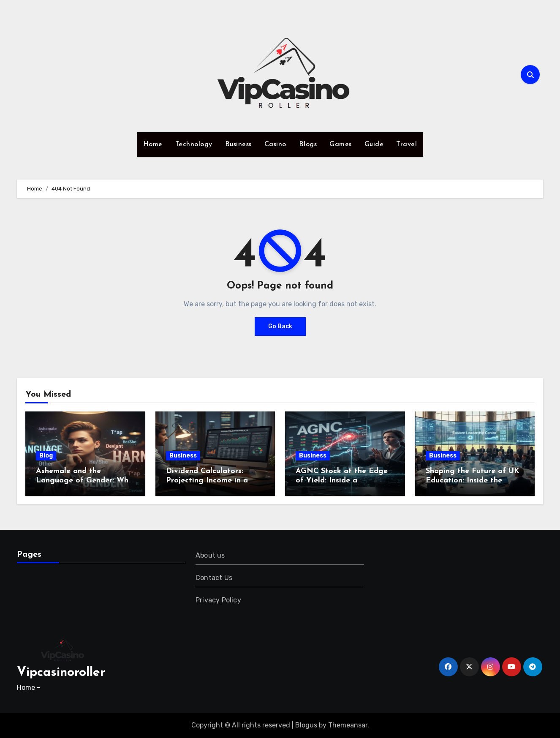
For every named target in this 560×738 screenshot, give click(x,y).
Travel (406, 144)
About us (210, 555)
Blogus (306, 725)
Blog (46, 456)
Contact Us (214, 578)
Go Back (280, 326)
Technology (194, 144)
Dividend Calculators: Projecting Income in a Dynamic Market (207, 480)
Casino (275, 144)
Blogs (308, 144)
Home (153, 144)
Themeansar (348, 725)
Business (238, 144)
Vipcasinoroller (61, 673)
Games (341, 144)
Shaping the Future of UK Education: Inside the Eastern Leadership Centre (474, 480)
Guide (374, 144)
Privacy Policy (218, 600)
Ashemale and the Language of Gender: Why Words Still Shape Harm (84, 480)
